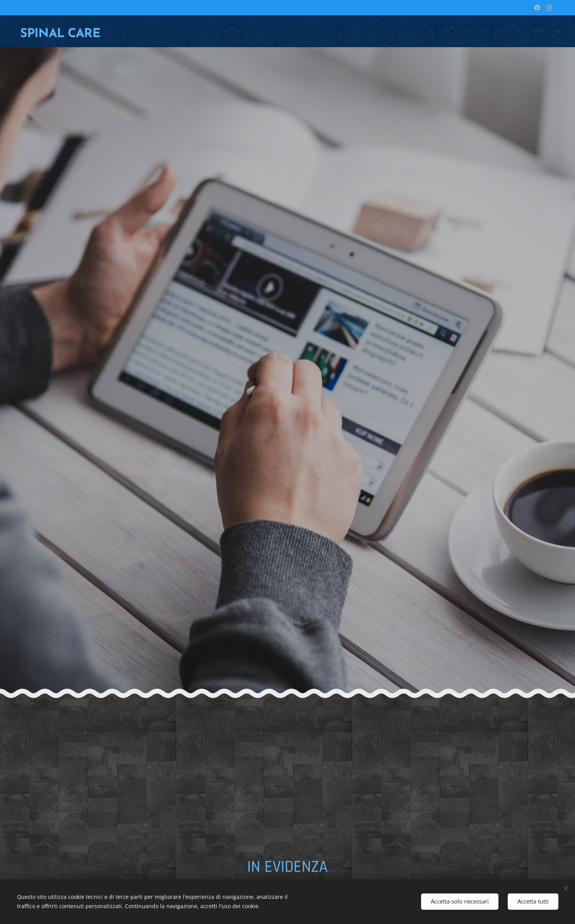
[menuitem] (465, 31)
